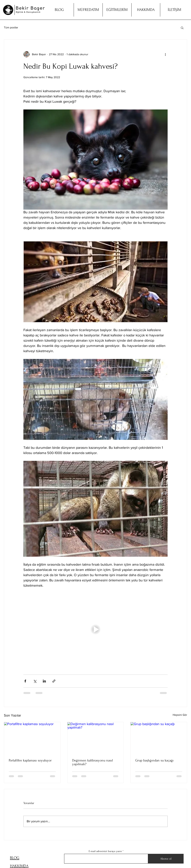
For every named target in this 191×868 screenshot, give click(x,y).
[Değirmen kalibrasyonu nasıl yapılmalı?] (96, 738)
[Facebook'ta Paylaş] (25, 681)
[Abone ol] (166, 859)
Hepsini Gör (180, 715)
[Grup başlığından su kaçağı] (159, 738)
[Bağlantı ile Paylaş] (54, 681)
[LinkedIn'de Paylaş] (44, 681)
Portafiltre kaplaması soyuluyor (30, 760)
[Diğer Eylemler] (165, 54)
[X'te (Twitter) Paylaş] (35, 681)
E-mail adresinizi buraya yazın (105, 851)
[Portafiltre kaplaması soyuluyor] (32, 738)
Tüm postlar (11, 27)
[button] (182, 28)
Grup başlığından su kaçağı (154, 760)
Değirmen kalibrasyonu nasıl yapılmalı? (92, 762)
